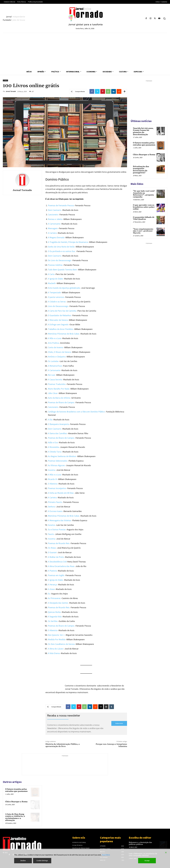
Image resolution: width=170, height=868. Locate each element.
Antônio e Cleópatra (57, 357)
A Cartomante (54, 224)
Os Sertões (53, 621)
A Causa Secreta (55, 379)
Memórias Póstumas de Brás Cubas (64, 334)
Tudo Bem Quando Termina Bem (62, 270)
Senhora (52, 507)
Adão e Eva (53, 442)
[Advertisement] (85, 51)
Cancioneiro (53, 215)
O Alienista (53, 484)
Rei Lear (52, 375)
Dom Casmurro (55, 210)
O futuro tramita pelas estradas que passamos (16, 790)
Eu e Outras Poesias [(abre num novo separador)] (57, 529)
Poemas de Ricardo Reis (59, 543)
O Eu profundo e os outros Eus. (62, 251)
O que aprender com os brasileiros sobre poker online (144, 207)
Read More (106, 855)
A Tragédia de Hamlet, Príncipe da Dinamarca (68, 242)
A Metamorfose (55, 366)
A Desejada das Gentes (58, 603)
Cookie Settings (42, 861)
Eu (49, 594)
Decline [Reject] (23, 861)
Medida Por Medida (57, 639)
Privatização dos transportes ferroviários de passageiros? (141, 170)
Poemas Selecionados (58, 461)
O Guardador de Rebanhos (60, 315)
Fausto (51, 534)
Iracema (52, 470)
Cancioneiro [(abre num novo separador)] (53, 407)
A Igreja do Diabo (55, 279)
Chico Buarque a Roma (16, 802)
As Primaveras (54, 598)
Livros (5, 80)
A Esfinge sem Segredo (58, 324)
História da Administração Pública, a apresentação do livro (63, 745)
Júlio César (53, 393)
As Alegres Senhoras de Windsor (62, 456)
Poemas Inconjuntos (57, 488)
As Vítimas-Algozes (56, 465)
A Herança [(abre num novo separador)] (52, 585)
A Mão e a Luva (55, 338)
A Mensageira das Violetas (59, 520)
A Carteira (52, 497)
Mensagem (53, 228)
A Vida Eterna (54, 653)
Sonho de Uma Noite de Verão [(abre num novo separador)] (61, 247)
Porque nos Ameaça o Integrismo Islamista (111, 745)
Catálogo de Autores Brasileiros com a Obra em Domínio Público (76, 412)
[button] (164, 18)
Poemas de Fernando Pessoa (61, 205)
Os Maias (52, 548)
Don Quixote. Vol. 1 (56, 635)
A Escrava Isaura (55, 511)
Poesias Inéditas (55, 265)
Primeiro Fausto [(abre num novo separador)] (55, 502)
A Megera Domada (56, 237)
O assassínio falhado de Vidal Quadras (144, 218)
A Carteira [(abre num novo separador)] (52, 233)
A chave (51, 589)
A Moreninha (53, 447)
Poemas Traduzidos (57, 384)
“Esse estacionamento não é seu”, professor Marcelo (143, 231)
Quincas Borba (54, 612)
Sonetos (52, 525)
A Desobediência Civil (57, 562)
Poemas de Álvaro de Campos (61, 402)
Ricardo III (52, 479)
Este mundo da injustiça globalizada (64, 288)
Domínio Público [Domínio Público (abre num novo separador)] (57, 180)
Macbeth (52, 283)
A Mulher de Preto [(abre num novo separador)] (56, 557)
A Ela (50, 420)
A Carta (51, 274)
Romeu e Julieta (55, 219)
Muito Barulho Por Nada (59, 389)
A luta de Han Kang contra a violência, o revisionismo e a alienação (15, 817)
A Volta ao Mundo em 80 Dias (61, 493)
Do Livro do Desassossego (60, 260)
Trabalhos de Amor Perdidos (61, 329)
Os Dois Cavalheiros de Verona (61, 644)
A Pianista (52, 571)
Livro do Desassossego (58, 306)
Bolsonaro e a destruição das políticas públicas (140, 843)
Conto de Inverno (56, 347)
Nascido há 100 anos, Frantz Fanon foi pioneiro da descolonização (143, 131)
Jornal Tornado (11, 91)
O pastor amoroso (56, 297)
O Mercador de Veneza (58, 320)
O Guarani (52, 552)
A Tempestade (54, 292)
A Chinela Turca (55, 452)
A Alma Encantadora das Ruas (61, 566)
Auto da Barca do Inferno (59, 398)
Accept (147, 861)
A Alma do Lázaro (56, 649)
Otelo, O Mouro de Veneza (59, 352)
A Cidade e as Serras (57, 302)
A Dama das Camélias (57, 433)
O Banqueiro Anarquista (58, 424)
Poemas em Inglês (56, 575)
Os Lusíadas (53, 361)
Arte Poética (53, 343)
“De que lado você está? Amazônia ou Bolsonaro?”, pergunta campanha (144, 194)
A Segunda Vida (55, 617)
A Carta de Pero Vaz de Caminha (62, 311)
